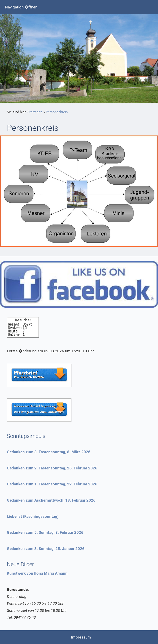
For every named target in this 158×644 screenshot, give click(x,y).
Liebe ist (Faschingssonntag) (33, 516)
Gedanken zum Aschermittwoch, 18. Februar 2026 (51, 500)
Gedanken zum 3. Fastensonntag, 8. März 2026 (49, 452)
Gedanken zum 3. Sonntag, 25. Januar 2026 (46, 549)
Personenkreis (57, 112)
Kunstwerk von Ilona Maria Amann (37, 573)
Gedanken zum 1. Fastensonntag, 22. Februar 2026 (52, 484)
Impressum (81, 637)
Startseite (35, 112)
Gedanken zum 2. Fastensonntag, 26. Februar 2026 (52, 468)
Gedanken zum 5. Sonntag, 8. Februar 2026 (45, 532)
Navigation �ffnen (21, 7)
